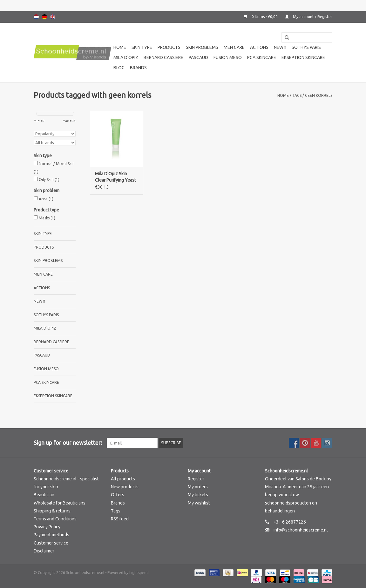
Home (120, 47)
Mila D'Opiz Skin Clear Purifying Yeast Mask (115, 177)
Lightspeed (139, 573)
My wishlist (199, 503)
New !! (280, 47)
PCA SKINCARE (262, 57)
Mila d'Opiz (126, 57)
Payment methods (51, 535)
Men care (234, 47)
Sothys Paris (306, 47)
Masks (47, 218)
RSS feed (120, 519)
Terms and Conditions (55, 519)
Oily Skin (49, 180)
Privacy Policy (47, 527)
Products (169, 47)
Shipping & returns (52, 511)
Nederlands (36, 17)
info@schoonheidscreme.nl (301, 530)
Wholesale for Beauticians (60, 503)
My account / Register (309, 17)
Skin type (142, 47)
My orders (198, 487)
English (53, 17)
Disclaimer (44, 551)
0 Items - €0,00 (261, 17)
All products (123, 479)
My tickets (198, 495)
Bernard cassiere (163, 57)
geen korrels (319, 95)
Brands (138, 68)
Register (196, 479)
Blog (119, 68)
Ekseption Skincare (303, 57)
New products (125, 487)
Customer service (51, 543)
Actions (259, 47)
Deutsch (44, 17)
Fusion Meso (228, 57)
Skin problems (202, 47)
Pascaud (198, 57)
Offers (118, 495)
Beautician (44, 495)
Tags (297, 95)
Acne (46, 199)
